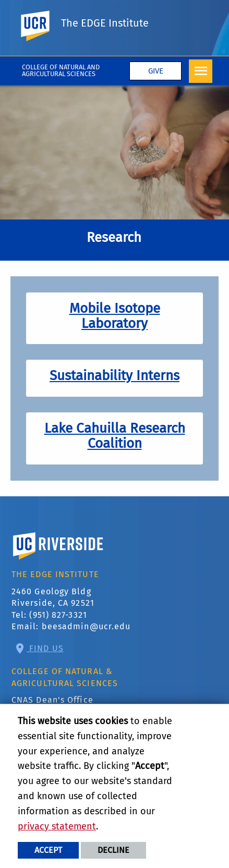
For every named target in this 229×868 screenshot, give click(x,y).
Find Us (45, 648)
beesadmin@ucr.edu (86, 626)
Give (156, 71)
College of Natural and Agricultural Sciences (61, 70)
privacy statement (57, 826)
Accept (48, 850)
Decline (113, 850)
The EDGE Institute (105, 23)
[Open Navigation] (201, 71)
